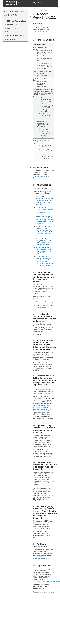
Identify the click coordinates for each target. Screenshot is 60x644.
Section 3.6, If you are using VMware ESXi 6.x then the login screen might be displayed (44, 250)
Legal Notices (12, 39)
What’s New (11, 28)
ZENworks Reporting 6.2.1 (16, 21)
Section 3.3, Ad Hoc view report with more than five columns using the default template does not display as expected (45, 220)
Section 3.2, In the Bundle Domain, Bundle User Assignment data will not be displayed (44, 210)
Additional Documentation (16, 35)
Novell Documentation (14, 11)
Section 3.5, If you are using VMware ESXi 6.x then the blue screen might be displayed (44, 242)
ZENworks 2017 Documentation (11, 15)
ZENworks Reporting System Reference (43, 408)
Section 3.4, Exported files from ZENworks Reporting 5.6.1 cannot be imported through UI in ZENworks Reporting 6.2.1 (45, 231)
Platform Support (13, 25)
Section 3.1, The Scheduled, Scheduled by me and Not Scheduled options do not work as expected (45, 200)
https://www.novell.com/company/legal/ (46, 581)
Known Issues (12, 32)
